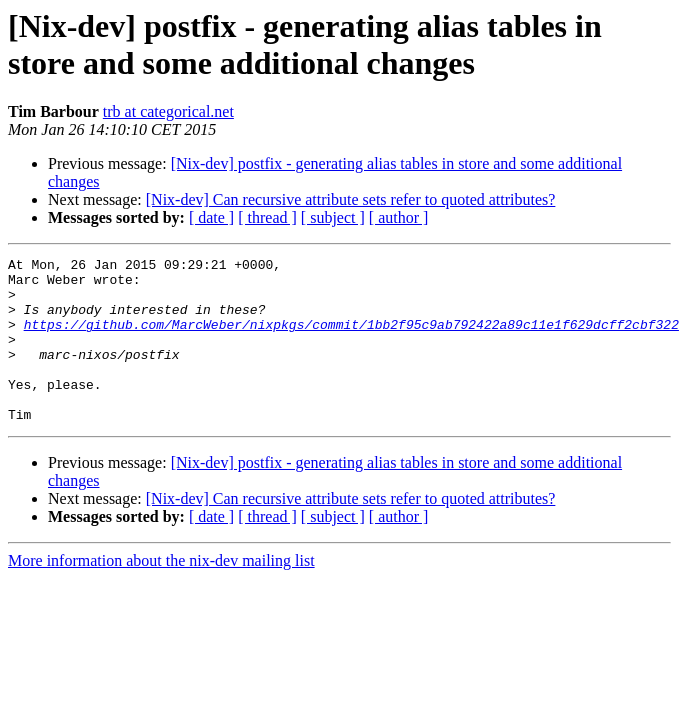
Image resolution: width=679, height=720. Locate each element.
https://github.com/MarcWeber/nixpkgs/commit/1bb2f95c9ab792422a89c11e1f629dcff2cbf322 (351, 339)
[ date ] (211, 217)
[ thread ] (267, 217)
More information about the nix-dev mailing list (161, 593)
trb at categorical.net (168, 111)
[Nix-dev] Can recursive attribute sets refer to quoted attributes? (351, 199)
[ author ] (399, 217)
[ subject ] (333, 217)
